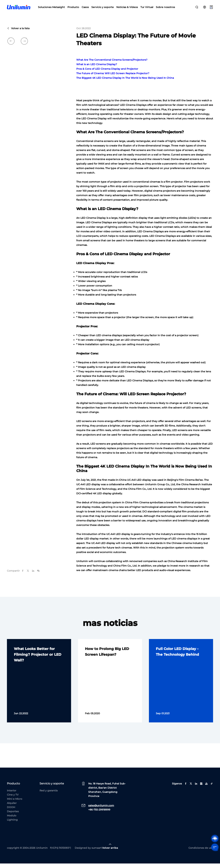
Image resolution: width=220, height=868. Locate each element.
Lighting (12, 824)
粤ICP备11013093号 (61, 852)
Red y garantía (49, 795)
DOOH (11, 812)
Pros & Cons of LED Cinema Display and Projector (107, 73)
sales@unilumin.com (101, 810)
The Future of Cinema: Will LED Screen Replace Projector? (113, 78)
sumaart (97, 852)
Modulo (12, 820)
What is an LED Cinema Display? (97, 69)
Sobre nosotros (165, 9)
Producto (73, 9)
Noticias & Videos (127, 9)
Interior (12, 795)
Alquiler (12, 808)
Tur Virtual (147, 9)
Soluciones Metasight (51, 9)
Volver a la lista (18, 33)
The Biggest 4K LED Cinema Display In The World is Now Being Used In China (125, 83)
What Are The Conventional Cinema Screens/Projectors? (112, 64)
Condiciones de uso (201, 852)
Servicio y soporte (103, 9)
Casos (85, 9)
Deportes (13, 816)
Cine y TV (13, 799)
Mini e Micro (15, 803)
